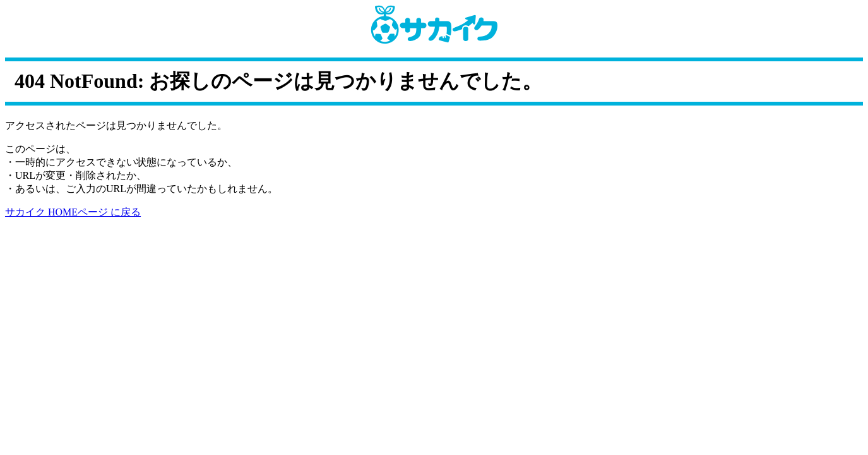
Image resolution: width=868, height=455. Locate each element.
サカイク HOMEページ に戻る (73, 212)
